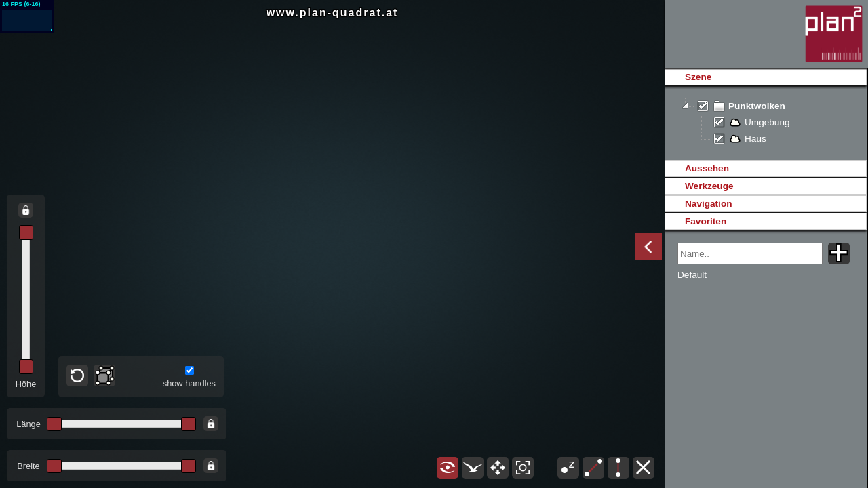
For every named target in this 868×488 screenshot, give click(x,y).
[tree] (765, 123)
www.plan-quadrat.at (333, 13)
